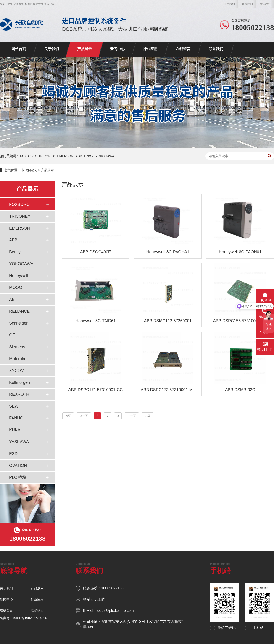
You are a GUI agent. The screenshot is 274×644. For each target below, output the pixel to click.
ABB (79, 156)
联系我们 (247, 4)
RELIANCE (19, 311)
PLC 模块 (18, 477)
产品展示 (84, 49)
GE (12, 335)
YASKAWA (19, 442)
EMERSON (65, 156)
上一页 (84, 416)
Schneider (18, 323)
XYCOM (17, 371)
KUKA (15, 430)
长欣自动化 (29, 170)
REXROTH (19, 394)
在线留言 (183, 49)
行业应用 (150, 49)
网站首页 (19, 49)
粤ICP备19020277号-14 (30, 618)
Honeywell (19, 276)
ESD (13, 454)
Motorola (17, 359)
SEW (14, 406)
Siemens (17, 347)
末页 (148, 416)
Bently (89, 156)
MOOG (16, 288)
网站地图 (265, 4)
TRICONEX (47, 156)
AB (12, 299)
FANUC (16, 418)
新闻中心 (117, 49)
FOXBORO (28, 156)
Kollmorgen (20, 382)
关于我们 (229, 4)
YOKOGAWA (105, 156)
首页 (68, 416)
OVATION (18, 466)
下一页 (132, 416)
